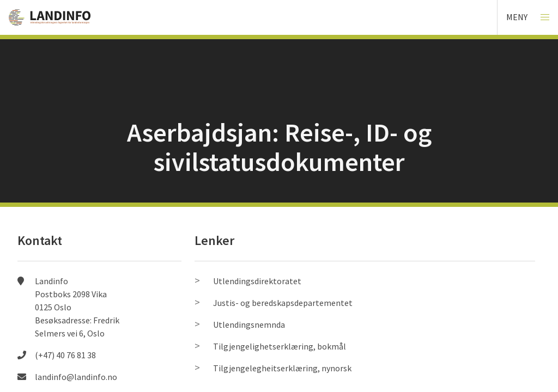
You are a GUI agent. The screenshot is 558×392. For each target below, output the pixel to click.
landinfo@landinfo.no (76, 377)
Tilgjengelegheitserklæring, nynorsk (282, 368)
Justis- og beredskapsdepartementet (283, 303)
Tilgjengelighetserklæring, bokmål (280, 346)
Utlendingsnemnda (249, 324)
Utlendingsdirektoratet (257, 281)
